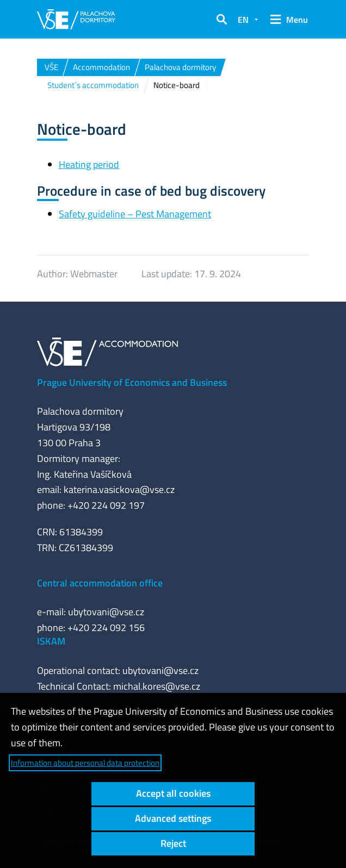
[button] (221, 20)
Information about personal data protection (85, 763)
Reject (173, 843)
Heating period (89, 164)
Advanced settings (173, 818)
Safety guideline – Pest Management (135, 214)
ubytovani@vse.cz (106, 612)
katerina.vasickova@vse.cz (119, 489)
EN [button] (243, 20)
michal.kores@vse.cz (157, 686)
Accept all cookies (173, 793)
